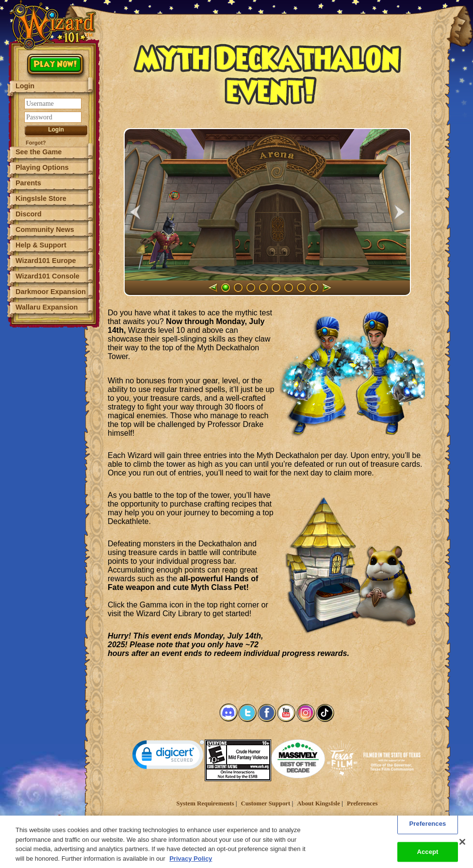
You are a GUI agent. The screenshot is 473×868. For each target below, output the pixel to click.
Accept (427, 858)
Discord (29, 214)
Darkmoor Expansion (51, 292)
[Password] (53, 117)
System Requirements (205, 803)
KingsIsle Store (41, 198)
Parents (28, 183)
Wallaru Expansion (47, 307)
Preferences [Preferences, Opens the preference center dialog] (428, 829)
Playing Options (42, 167)
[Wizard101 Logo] (55, 25)
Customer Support (265, 803)
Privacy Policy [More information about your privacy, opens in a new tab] (191, 864)
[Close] (462, 848)
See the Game (39, 152)
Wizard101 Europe (46, 261)
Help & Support (41, 245)
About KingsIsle (318, 803)
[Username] (53, 104)
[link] (168, 757)
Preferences (362, 803)
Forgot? (36, 143)
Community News (45, 229)
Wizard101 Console (48, 276)
